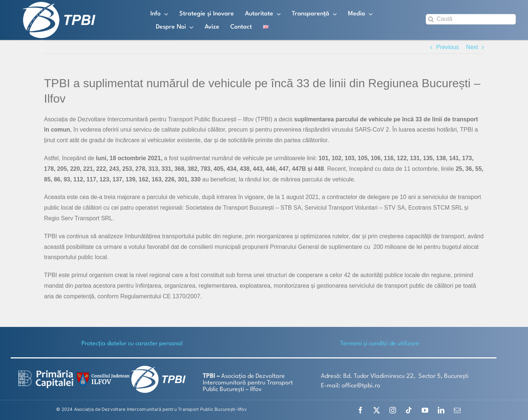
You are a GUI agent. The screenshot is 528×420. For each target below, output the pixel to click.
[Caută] (471, 19)
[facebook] (360, 410)
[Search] (431, 19)
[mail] (457, 410)
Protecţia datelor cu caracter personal (132, 344)
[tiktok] (409, 410)
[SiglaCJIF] (102, 374)
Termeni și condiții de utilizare (380, 344)
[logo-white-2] (46, 373)
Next (472, 47)
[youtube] (425, 410)
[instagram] (393, 410)
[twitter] (377, 410)
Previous (447, 47)
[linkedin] (441, 410)
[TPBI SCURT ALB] (59, 5)
